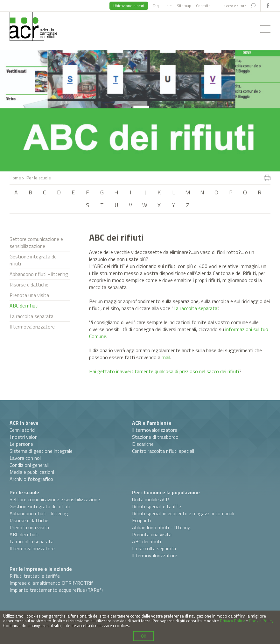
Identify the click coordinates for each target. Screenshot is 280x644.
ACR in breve (24, 423)
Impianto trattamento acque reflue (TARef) (56, 590)
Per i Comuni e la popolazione (166, 492)
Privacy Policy (232, 621)
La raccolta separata (31, 316)
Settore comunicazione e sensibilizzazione (36, 242)
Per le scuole (24, 492)
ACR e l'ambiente (152, 423)
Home (15, 178)
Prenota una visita (29, 295)
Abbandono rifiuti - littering (39, 274)
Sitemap (184, 6)
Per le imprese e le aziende (41, 569)
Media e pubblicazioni (32, 472)
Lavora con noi (25, 458)
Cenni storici (22, 430)
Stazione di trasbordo (155, 437)
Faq (156, 6)
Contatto (203, 6)
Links (168, 6)
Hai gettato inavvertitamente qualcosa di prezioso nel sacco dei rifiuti (164, 371)
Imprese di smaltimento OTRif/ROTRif (51, 583)
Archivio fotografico (31, 479)
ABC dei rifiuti (24, 306)
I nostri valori (24, 437)
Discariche (143, 444)
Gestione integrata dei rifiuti (34, 260)
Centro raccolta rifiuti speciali (163, 451)
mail (166, 357)
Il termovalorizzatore (32, 327)
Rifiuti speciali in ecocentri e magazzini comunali (183, 513)
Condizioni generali (29, 465)
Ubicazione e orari (129, 6)
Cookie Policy (261, 621)
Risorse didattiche (29, 285)
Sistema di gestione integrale (41, 451)
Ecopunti (141, 520)
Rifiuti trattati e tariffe (35, 576)
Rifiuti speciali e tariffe (157, 506)
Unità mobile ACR (150, 499)
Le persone (21, 444)
